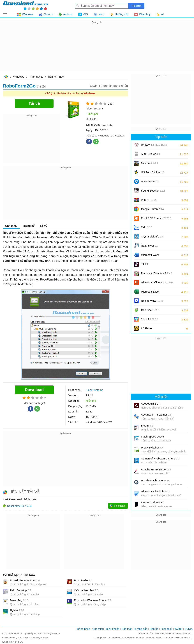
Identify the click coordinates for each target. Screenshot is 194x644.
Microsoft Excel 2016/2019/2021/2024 (154, 293)
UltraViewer (150, 181)
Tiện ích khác (56, 77)
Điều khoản (113, 629)
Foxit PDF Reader (156, 218)
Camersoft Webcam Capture (160, 458)
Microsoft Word (154, 256)
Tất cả (7, 14)
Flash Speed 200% (152, 437)
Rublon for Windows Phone (93, 600)
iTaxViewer (150, 246)
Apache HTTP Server (156, 469)
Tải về (43, 226)
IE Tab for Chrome (155, 480)
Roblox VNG (152, 301)
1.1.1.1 (150, 319)
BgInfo (17, 610)
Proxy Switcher (152, 447)
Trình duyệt (36, 77)
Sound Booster (153, 191)
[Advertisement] (97, 50)
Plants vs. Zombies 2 (157, 273)
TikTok (145, 264)
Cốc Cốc (150, 310)
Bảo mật (127, 629)
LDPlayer (147, 328)
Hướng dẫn (141, 629)
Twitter (178, 629)
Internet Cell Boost (152, 502)
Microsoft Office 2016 (157, 284)
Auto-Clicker (151, 154)
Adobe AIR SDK (151, 404)
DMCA (189, 629)
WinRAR (149, 200)
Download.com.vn (6, 77)
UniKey (154, 146)
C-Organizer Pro (86, 590)
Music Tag (19, 600)
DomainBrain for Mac (25, 580)
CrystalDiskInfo (152, 236)
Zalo (147, 227)
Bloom (147, 426)
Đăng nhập (84, 629)
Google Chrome (153, 209)
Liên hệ (154, 629)
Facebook (167, 629)
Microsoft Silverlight (155, 491)
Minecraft (150, 163)
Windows (19, 77)
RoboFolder (83, 580)
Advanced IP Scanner (156, 415)
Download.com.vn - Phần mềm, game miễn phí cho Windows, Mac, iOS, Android (25, 6)
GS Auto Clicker (153, 172)
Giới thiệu (11, 226)
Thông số (28, 226)
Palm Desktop (21, 590)
